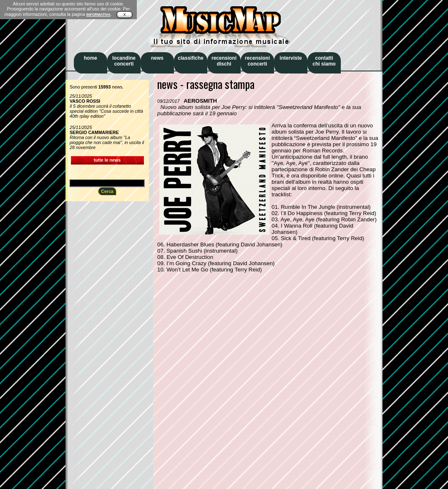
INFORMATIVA (98, 15)
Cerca (107, 191)
